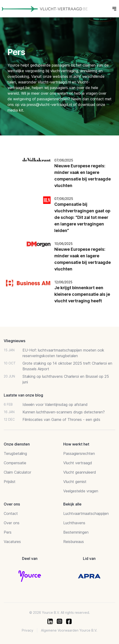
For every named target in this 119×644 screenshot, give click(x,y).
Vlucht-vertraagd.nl (54, 82)
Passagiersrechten (79, 453)
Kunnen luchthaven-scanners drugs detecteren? (64, 412)
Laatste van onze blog (23, 395)
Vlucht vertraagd (78, 463)
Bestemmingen (76, 532)
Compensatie (15, 463)
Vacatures (12, 542)
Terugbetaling (15, 453)
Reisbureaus (74, 542)
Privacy (28, 630)
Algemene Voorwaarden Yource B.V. (69, 630)
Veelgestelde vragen (81, 491)
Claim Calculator (17, 472)
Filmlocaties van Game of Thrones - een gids (61, 419)
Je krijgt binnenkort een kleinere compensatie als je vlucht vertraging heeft (82, 294)
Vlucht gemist (75, 482)
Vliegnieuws (15, 341)
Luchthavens (74, 523)
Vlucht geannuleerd (80, 472)
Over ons (12, 523)
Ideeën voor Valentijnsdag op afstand (55, 404)
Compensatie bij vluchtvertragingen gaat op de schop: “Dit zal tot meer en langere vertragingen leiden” (82, 217)
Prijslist (10, 482)
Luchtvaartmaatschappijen (86, 513)
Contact (11, 513)
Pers (8, 532)
